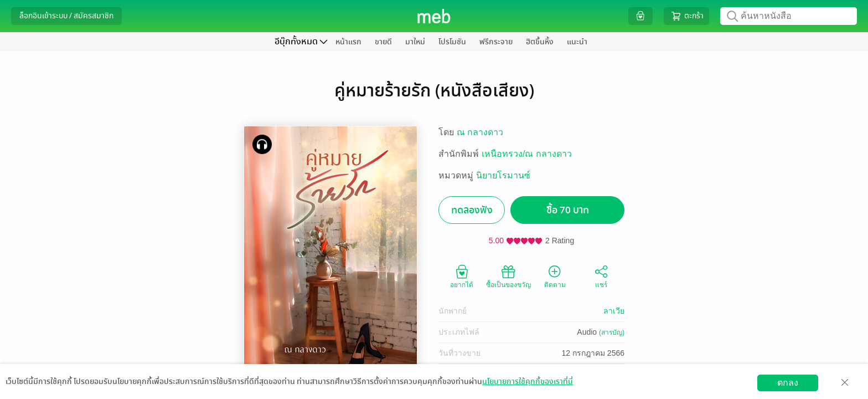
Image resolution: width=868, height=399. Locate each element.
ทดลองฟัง (472, 210)
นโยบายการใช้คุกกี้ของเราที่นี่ (528, 382)
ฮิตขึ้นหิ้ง (540, 42)
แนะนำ (577, 42)
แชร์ (601, 276)
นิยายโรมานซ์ (503, 175)
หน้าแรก (348, 42)
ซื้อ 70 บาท (568, 210)
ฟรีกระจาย (496, 42)
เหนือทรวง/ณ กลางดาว (527, 154)
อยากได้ (462, 276)
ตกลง (788, 383)
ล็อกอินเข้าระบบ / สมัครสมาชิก (66, 16)
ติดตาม (555, 276)
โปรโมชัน (452, 42)
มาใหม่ (415, 42)
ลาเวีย (614, 311)
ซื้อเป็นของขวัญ (508, 276)
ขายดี (383, 42)
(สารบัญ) (612, 332)
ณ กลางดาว (480, 132)
